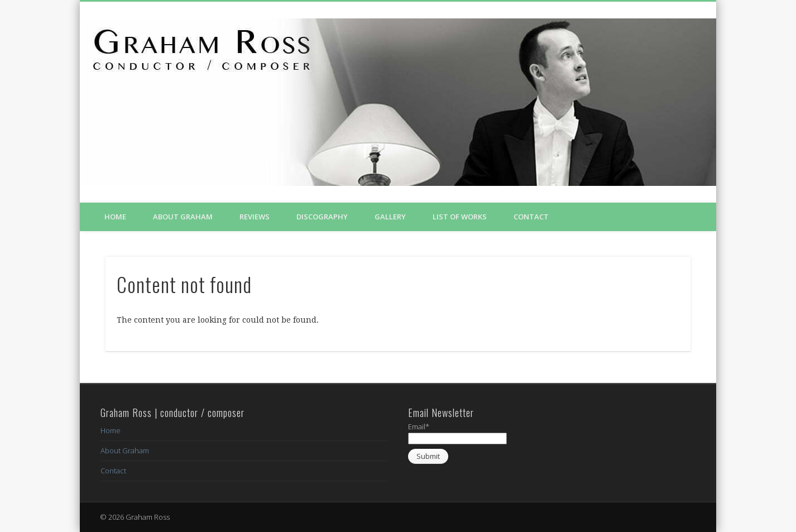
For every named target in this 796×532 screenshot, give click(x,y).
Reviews (255, 217)
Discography (322, 217)
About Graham (183, 217)
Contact (531, 217)
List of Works (460, 217)
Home (115, 217)
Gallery (390, 217)
